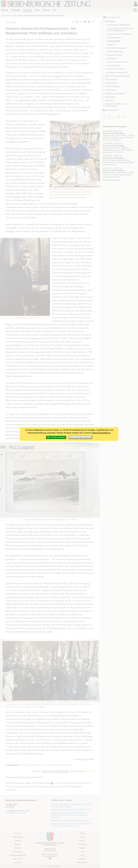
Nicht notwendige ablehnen (80, 437)
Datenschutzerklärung (101, 433)
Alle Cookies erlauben (56, 437)
